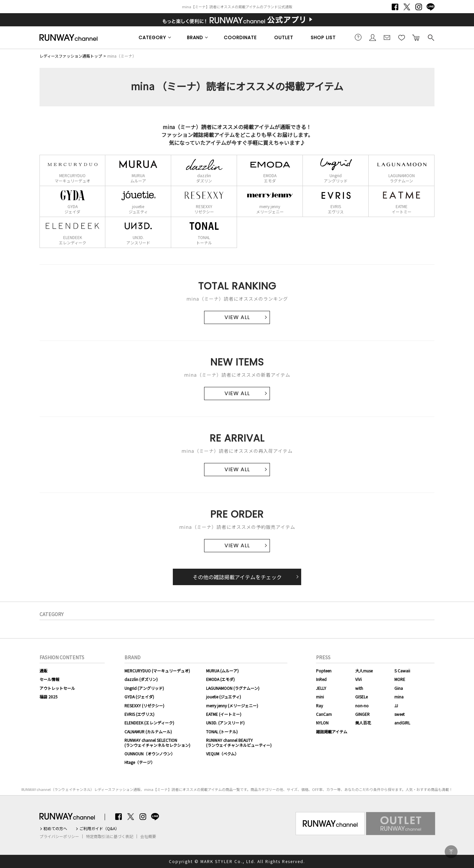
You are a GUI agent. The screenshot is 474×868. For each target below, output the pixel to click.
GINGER (362, 714)
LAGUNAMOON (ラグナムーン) (233, 688)
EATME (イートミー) (224, 714)
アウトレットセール (57, 688)
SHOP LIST (323, 38)
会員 (373, 37)
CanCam (324, 714)
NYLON (322, 723)
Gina (399, 688)
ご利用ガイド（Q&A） (99, 828)
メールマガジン (387, 37)
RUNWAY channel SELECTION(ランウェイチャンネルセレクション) (157, 742)
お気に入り (402, 37)
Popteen (324, 671)
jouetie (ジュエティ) (224, 697)
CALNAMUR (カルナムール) (148, 732)
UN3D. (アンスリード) (225, 723)
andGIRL (402, 723)
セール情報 (49, 679)
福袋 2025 (49, 697)
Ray (319, 705)
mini (320, 697)
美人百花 (363, 723)
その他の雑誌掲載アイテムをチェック (237, 577)
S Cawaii (402, 671)
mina (399, 697)
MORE (400, 679)
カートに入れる (416, 37)
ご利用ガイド (358, 37)
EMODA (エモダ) (220, 679)
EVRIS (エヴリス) (139, 714)
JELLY (321, 688)
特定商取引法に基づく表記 (110, 836)
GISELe (361, 697)
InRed (321, 679)
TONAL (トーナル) (222, 732)
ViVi (358, 679)
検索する (431, 37)
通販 (43, 671)
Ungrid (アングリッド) (144, 688)
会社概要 (148, 836)
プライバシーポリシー (59, 836)
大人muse (364, 671)
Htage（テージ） (140, 762)
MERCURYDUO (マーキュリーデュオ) (157, 671)
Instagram (419, 7)
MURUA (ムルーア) (222, 671)
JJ (396, 705)
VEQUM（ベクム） (222, 754)
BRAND (195, 38)
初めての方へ (55, 828)
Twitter (407, 7)
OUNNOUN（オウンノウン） (150, 754)
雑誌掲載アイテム (332, 732)
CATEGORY (152, 38)
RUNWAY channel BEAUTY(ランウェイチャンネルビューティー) (239, 742)
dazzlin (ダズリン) (141, 679)
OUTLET (284, 38)
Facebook (395, 7)
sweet (399, 714)
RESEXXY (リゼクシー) (144, 705)
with (359, 688)
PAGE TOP (451, 852)
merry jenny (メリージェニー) (232, 705)
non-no (362, 705)
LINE (431, 7)
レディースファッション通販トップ (71, 56)
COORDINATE (240, 38)
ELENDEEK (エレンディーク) (149, 723)
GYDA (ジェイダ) (139, 697)
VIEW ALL (237, 317)
